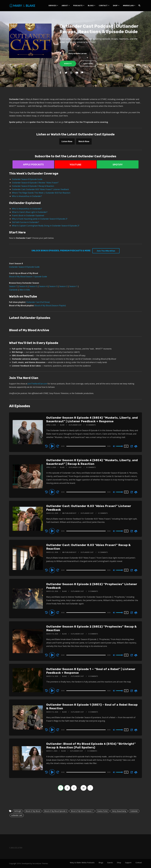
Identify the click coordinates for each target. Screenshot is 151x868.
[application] (86, 446)
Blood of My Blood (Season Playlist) (50, 306)
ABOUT (65, 5)
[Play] (52, 446)
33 (84, 788)
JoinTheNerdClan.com (37, 384)
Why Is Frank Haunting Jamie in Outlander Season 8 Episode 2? (40, 219)
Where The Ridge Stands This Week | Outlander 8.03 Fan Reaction (41, 193)
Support (128, 863)
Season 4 (43, 286)
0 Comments (91, 425)
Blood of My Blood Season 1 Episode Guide (28, 277)
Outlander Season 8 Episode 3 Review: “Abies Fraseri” (35, 183)
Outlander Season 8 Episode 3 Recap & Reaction (33, 186)
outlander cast (17, 815)
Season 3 (53, 286)
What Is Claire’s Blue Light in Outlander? (30, 212)
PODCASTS (78, 5)
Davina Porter (103, 811)
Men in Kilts (25, 290)
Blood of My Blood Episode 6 (56, 811)
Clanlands (13, 290)
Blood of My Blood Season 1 (82, 811)
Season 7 (13, 286)
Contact (139, 863)
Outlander (134, 811)
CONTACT (103, 5)
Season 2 (63, 286)
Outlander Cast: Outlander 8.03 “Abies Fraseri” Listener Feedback (40, 189)
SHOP (115, 5)
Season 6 (23, 286)
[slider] (86, 446)
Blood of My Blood (33, 811)
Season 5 (33, 286)
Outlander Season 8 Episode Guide (27, 179)
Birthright (18, 811)
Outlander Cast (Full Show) (38, 302)
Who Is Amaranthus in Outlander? (27, 196)
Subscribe (88, 64)
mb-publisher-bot (69, 513)
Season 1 (73, 286)
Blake (62, 425)
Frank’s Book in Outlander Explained (28, 215)
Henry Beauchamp (119, 811)
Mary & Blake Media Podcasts (82, 863)
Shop (119, 863)
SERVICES (52, 5)
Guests (110, 863)
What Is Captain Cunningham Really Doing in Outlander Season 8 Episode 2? (46, 226)
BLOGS (91, 5)
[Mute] (114, 446)
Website (68, 64)
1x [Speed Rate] (126, 446)
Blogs (101, 863)
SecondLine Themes (40, 863)
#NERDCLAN (128, 5)
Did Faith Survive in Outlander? (25, 222)
